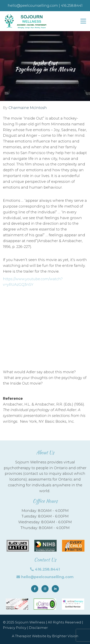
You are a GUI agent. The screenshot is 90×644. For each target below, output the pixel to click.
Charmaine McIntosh (28, 108)
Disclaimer (38, 628)
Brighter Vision (65, 636)
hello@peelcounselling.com (47, 577)
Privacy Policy (15, 628)
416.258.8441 (47, 569)
